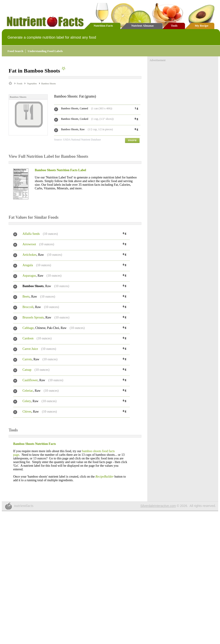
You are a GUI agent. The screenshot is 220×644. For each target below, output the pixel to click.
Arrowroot (29, 244)
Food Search (15, 51)
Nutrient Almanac (142, 26)
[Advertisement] (184, 90)
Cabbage (28, 328)
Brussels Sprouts (33, 317)
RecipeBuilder (105, 477)
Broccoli (28, 307)
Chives (27, 412)
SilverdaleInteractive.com (158, 506)
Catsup (27, 370)
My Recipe (202, 26)
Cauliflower (30, 380)
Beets (26, 297)
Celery (27, 401)
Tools (174, 26)
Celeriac (28, 391)
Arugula (28, 265)
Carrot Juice (30, 349)
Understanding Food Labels (45, 51)
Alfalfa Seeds (31, 234)
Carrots (27, 359)
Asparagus (29, 276)
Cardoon (28, 338)
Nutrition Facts (103, 26)
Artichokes (29, 255)
